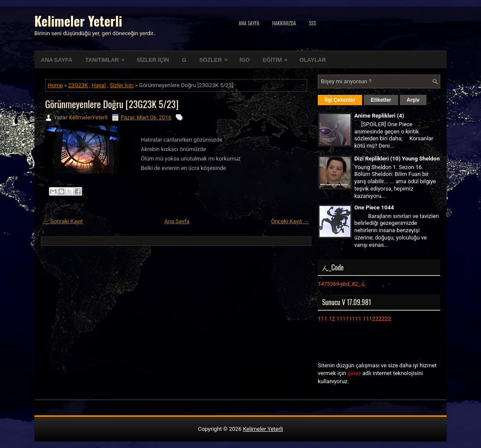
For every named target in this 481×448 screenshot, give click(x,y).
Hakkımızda (284, 23)
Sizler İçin (122, 85)
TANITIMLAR (107, 57)
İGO (245, 60)
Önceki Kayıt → (290, 221)
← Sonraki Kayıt (63, 221)
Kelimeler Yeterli (78, 21)
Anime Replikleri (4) (379, 116)
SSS (312, 23)
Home (55, 85)
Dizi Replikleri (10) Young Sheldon (397, 159)
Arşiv (413, 100)
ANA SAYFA (56, 60)
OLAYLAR (313, 60)
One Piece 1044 (374, 207)
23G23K (78, 85)
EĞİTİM (278, 57)
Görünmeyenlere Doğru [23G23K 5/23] (112, 104)
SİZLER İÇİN (153, 60)
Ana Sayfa (249, 23)
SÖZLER (216, 57)
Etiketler (381, 100)
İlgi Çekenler (340, 100)
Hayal (99, 85)
